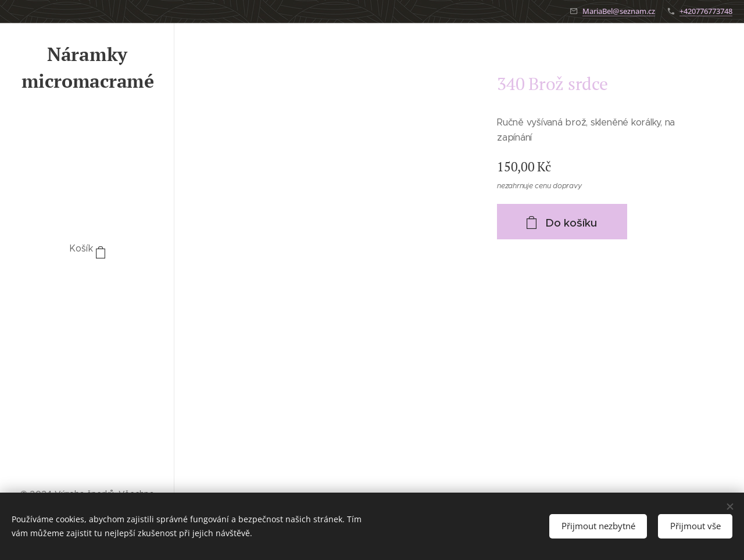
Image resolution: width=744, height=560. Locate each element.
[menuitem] (87, 284)
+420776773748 (706, 11)
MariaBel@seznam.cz (619, 11)
